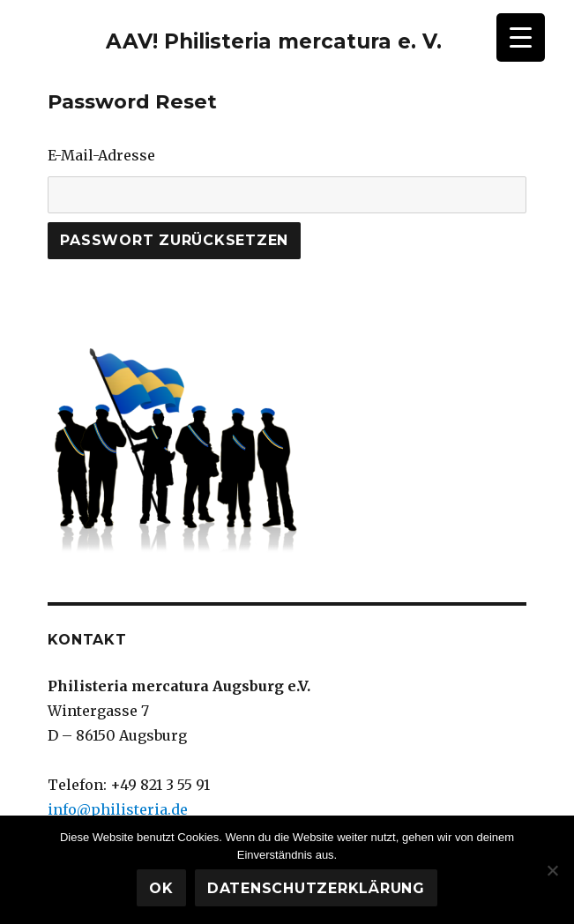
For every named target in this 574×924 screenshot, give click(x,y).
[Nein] (552, 870)
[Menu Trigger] (521, 37)
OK (161, 888)
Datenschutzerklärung (316, 888)
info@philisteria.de (118, 809)
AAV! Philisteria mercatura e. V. (274, 41)
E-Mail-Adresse (101, 155)
